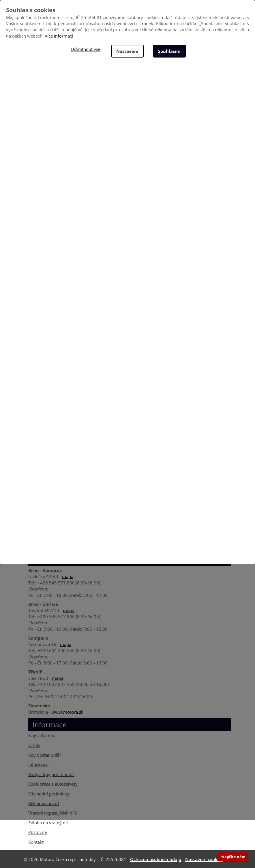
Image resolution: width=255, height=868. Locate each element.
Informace (38, 764)
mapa (68, 576)
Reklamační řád (44, 803)
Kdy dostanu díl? (45, 754)
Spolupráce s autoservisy (53, 783)
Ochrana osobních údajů (156, 859)
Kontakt (36, 841)
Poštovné (37, 832)
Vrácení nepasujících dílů (53, 812)
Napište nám (233, 857)
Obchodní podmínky (49, 793)
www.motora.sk (67, 711)
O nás (34, 745)
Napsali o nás (42, 735)
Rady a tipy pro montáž (51, 774)
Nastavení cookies (204, 859)
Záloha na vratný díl (48, 822)
